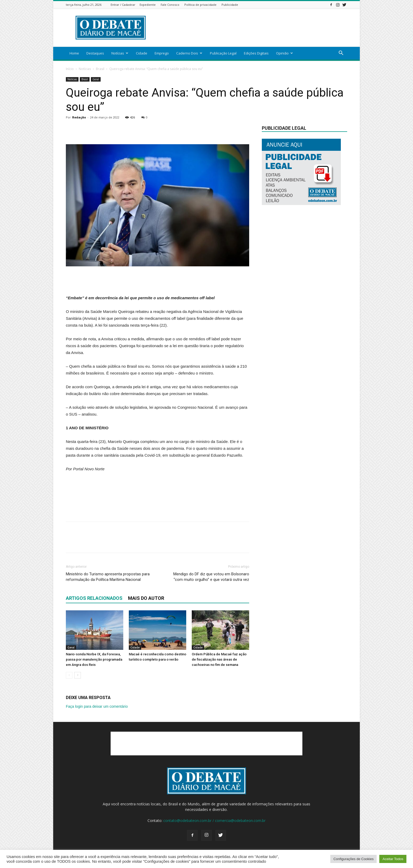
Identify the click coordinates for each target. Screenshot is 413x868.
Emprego (162, 53)
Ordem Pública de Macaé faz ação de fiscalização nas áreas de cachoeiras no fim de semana (219, 659)
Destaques (95, 53)
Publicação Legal (223, 53)
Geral (96, 79)
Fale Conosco (170, 5)
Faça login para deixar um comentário (97, 706)
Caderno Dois (189, 53)
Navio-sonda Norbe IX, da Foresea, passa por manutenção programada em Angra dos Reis (94, 659)
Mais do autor (146, 598)
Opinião (284, 53)
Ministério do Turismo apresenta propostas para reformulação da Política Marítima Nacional (108, 577)
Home (74, 53)
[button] (341, 54)
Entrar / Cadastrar (123, 5)
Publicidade (230, 5)
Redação (79, 117)
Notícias (120, 53)
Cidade (142, 53)
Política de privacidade (200, 5)
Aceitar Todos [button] (393, 859)
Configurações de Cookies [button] (353, 859)
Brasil (100, 69)
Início (70, 69)
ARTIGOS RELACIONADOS (94, 598)
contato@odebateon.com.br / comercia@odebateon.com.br (214, 820)
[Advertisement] (251, 28)
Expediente (148, 5)
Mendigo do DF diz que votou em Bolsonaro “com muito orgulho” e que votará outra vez (211, 577)
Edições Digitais (256, 53)
